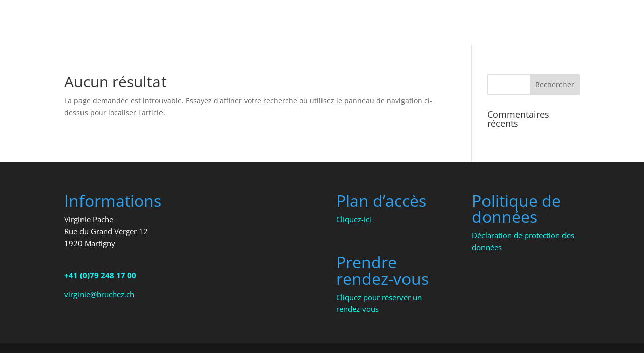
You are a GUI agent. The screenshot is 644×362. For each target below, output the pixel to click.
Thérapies (424, 25)
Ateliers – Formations (511, 25)
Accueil (375, 25)
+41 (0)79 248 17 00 (100, 275)
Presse (591, 25)
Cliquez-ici (354, 219)
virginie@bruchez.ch (99, 294)
